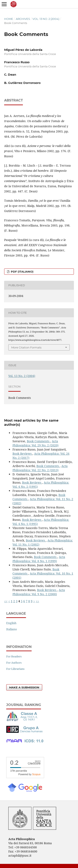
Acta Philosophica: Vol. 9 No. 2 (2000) (39, 592)
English (11, 623)
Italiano (12, 629)
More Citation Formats (26, 347)
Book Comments (38, 441)
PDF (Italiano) (22, 272)
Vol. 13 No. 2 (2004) (46, 19)
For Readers (14, 656)
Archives (23, 19)
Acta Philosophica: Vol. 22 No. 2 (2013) (40, 468)
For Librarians (15, 669)
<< (6, 601)
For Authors (14, 663)
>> (37, 601)
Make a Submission (24, 687)
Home (9, 19)
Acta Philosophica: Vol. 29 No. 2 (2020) (35, 443)
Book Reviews (22, 454)
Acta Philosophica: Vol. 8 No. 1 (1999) (39, 559)
